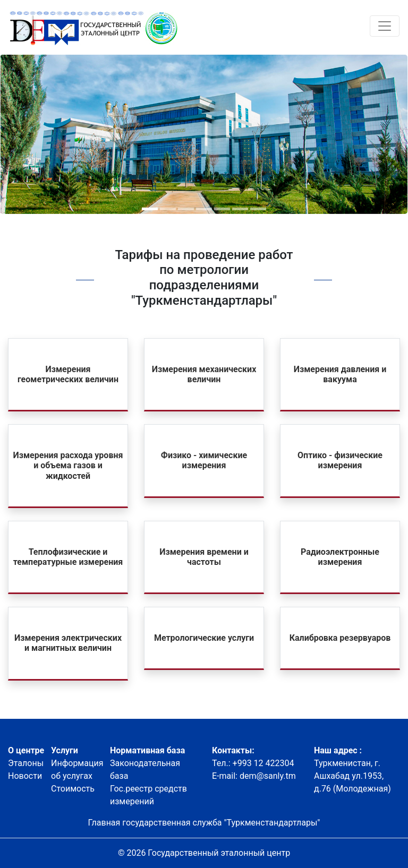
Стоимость (73, 789)
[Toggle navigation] (385, 26)
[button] (150, 209)
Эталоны (26, 763)
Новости (25, 776)
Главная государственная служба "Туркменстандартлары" (204, 823)
